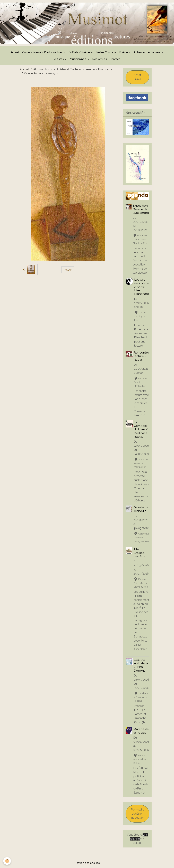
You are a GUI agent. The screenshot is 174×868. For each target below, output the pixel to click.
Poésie (124, 53)
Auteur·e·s (154, 53)
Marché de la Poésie (141, 731)
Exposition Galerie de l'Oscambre (141, 209)
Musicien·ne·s (78, 59)
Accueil (15, 53)
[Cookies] (7, 861)
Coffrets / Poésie (79, 53)
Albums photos (43, 70)
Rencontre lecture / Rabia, (141, 356)
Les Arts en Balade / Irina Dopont (141, 665)
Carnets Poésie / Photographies (43, 53)
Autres (138, 53)
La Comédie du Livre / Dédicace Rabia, (141, 430)
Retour (68, 270)
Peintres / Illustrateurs (99, 70)
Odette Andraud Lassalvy (40, 74)
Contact (115, 59)
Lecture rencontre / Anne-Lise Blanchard (142, 287)
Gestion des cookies (87, 863)
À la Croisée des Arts (139, 553)
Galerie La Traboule (141, 509)
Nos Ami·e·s (100, 59)
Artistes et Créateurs (69, 70)
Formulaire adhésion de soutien (137, 814)
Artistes (59, 59)
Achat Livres (137, 77)
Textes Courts (105, 53)
